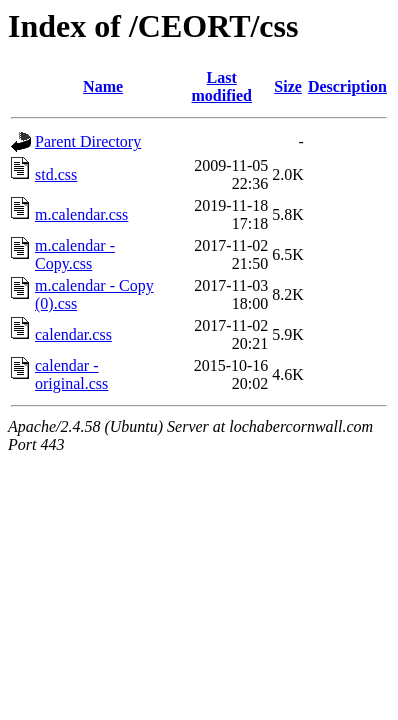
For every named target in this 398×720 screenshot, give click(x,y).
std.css (56, 174)
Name (103, 86)
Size (288, 86)
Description (347, 86)
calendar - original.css (71, 374)
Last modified (222, 86)
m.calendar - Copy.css (75, 254)
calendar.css (73, 334)
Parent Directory (88, 141)
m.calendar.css (81, 214)
